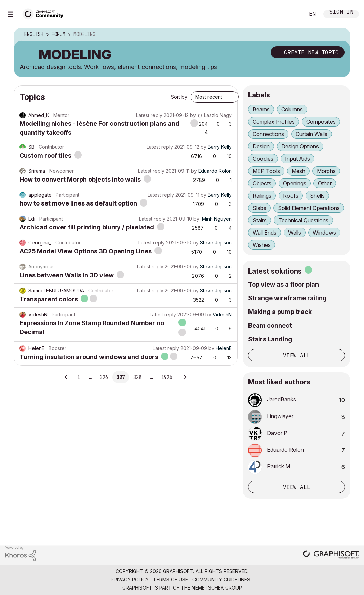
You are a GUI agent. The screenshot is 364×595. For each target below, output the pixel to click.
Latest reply (149, 115)
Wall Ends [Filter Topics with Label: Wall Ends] (265, 233)
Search (292, 14)
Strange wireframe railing (287, 298)
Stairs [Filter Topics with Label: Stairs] (260, 220)
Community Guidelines (221, 579)
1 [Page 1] (79, 377)
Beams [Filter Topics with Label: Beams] (261, 109)
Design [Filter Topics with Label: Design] (261, 146)
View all (297, 355)
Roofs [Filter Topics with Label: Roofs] (291, 196)
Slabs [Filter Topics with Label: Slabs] (259, 208)
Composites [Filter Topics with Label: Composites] (321, 122)
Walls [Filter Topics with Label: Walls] (295, 233)
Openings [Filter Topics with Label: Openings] (295, 183)
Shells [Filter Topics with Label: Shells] (317, 196)
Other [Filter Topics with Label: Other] (325, 183)
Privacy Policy (130, 579)
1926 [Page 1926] (167, 377)
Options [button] (340, 35)
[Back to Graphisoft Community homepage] (45, 13)
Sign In (341, 12)
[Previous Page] (67, 377)
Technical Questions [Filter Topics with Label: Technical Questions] (303, 220)
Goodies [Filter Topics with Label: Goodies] (263, 159)
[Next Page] (185, 377)
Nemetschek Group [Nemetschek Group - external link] (217, 588)
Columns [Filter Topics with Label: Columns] (292, 109)
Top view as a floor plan (284, 284)
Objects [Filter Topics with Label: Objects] (262, 183)
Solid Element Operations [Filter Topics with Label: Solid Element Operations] (309, 208)
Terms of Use (171, 579)
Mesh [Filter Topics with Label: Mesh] (298, 171)
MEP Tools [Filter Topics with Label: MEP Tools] (266, 171)
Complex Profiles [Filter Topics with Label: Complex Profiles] (274, 122)
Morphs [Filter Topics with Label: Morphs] (326, 171)
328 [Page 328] (137, 377)
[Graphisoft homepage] (331, 555)
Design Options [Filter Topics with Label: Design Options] (300, 146)
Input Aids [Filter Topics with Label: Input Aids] (298, 159)
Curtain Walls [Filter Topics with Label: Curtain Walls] (312, 134)
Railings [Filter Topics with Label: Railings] (262, 196)
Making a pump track (280, 312)
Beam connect (270, 325)
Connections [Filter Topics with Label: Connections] (268, 134)
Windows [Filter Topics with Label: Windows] (324, 233)
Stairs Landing (270, 339)
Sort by (179, 97)
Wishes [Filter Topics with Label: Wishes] (262, 245)
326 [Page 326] (104, 377)
